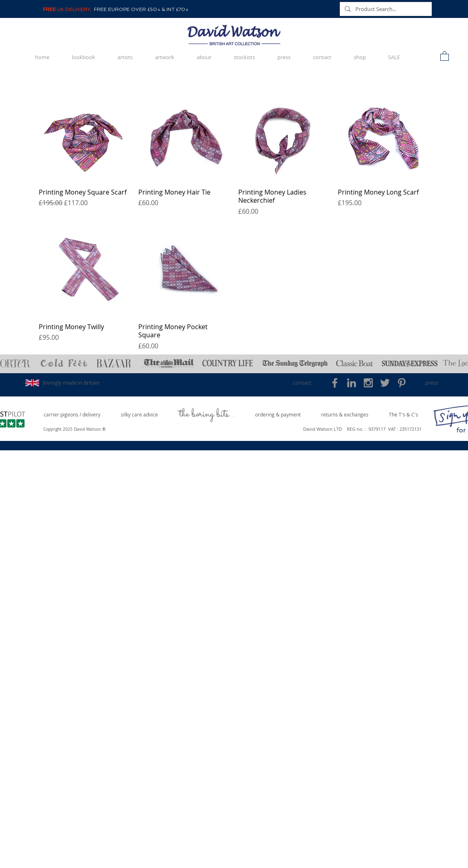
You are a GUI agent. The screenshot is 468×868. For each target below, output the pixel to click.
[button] (445, 56)
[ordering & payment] (278, 415)
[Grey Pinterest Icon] (402, 383)
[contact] (302, 383)
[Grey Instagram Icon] (368, 383)
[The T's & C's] (404, 415)
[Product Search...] (385, 9)
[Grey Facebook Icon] (335, 383)
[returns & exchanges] (345, 415)
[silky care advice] (140, 415)
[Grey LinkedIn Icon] (352, 383)
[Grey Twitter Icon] (385, 383)
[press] (432, 383)
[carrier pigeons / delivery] (72, 415)
